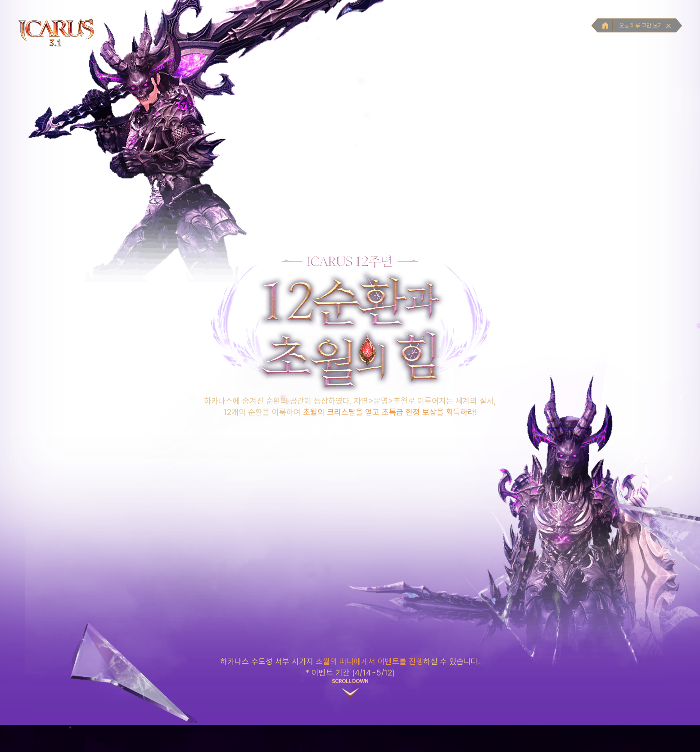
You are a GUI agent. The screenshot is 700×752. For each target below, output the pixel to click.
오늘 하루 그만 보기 (645, 25)
